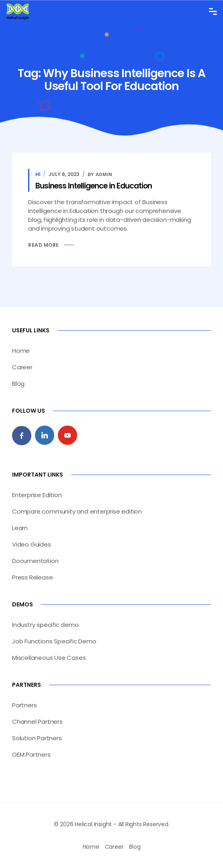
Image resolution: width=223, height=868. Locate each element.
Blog (18, 384)
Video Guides (32, 544)
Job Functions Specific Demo (54, 641)
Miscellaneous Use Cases (49, 658)
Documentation (35, 561)
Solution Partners (37, 738)
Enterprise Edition (37, 495)
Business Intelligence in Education (94, 186)
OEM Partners (31, 754)
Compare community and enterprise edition (77, 511)
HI (38, 174)
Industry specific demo (45, 625)
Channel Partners (37, 722)
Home (21, 351)
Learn (20, 528)
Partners (24, 705)
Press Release (32, 577)
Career (22, 367)
